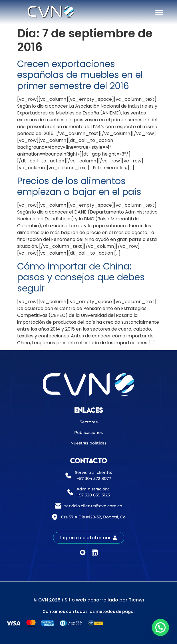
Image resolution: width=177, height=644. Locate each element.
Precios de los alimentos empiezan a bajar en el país (79, 186)
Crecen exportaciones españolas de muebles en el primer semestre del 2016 (80, 75)
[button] (159, 13)
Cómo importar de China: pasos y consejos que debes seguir (81, 277)
